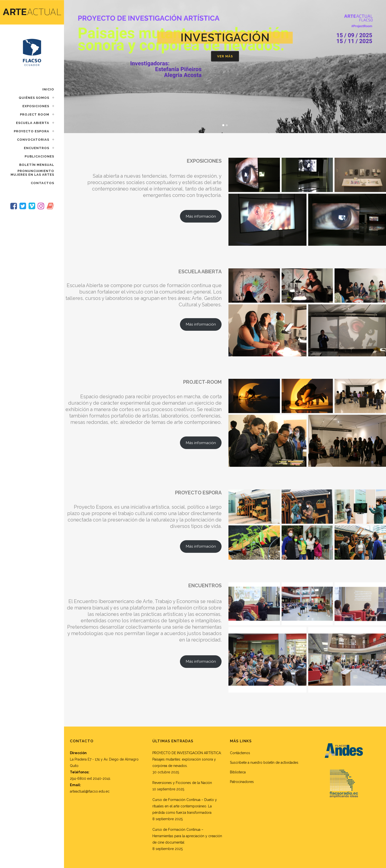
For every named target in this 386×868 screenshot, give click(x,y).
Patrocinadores (242, 782)
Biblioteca (238, 772)
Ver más (225, 58)
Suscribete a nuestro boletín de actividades (264, 763)
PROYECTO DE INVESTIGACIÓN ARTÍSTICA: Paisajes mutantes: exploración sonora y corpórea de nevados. (187, 759)
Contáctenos (240, 753)
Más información (201, 216)
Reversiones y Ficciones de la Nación (182, 783)
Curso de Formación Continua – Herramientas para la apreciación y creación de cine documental (187, 836)
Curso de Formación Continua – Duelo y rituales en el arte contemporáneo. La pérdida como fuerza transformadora (185, 806)
